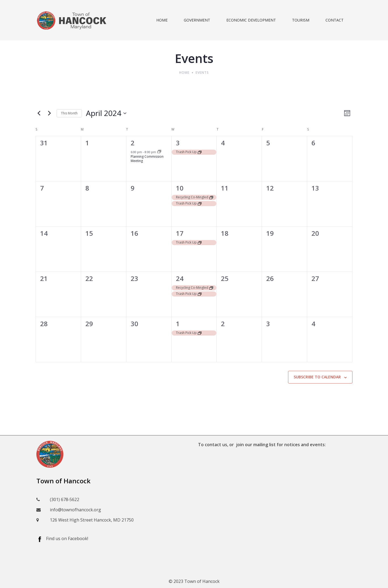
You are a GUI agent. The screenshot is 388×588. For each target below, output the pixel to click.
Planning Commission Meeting (147, 159)
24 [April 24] (180, 278)
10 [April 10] (180, 188)
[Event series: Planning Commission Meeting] (159, 152)
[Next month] (49, 113)
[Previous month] (39, 113)
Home (184, 73)
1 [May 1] (178, 324)
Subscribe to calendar (317, 377)
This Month (69, 113)
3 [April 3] (178, 143)
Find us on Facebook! (67, 538)
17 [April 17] (180, 233)
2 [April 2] (133, 143)
